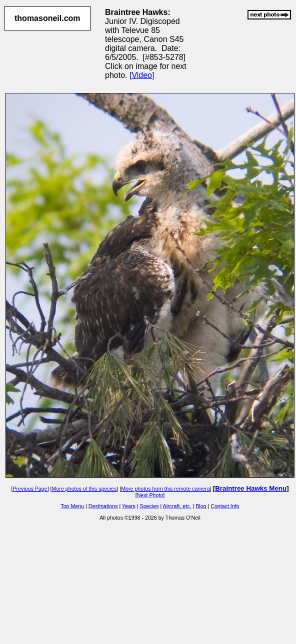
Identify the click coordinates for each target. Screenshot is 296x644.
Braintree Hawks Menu (251, 488)
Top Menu (72, 506)
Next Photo (150, 495)
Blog (201, 506)
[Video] (142, 75)
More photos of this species (84, 489)
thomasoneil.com (47, 18)
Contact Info (225, 506)
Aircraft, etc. (177, 506)
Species (149, 506)
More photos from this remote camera (165, 489)
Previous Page (30, 489)
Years (129, 506)
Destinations (103, 506)
